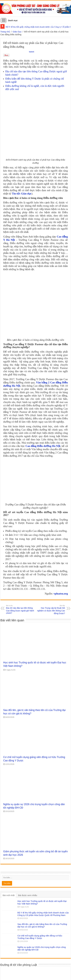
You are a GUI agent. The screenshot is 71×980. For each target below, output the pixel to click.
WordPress (31, 975)
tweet (32, 52)
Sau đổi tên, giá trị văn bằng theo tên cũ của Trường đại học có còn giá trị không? (42, 891)
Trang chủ (5, 32)
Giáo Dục (17, 32)
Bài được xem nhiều (28, 861)
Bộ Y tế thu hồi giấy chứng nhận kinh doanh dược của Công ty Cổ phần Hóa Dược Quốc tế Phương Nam (43, 879)
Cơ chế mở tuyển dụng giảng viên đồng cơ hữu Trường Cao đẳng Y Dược (40, 903)
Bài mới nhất (9, 861)
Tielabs (54, 975)
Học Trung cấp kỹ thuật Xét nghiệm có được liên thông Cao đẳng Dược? (50, 575)
